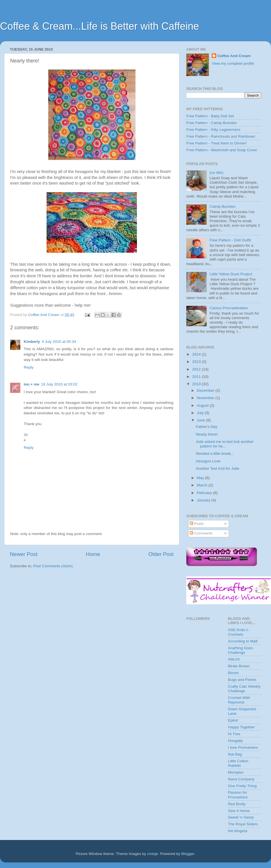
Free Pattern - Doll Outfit (230, 240)
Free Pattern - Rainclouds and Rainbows (221, 136)
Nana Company (241, 779)
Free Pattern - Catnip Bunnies (212, 123)
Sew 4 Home (239, 811)
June (201, 420)
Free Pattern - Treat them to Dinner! (217, 143)
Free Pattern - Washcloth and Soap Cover (222, 150)
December (206, 390)
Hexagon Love (208, 461)
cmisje (152, 854)
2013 (197, 362)
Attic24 (234, 659)
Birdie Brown (239, 666)
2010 (197, 384)
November (206, 398)
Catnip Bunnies (222, 206)
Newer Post (24, 554)
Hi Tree (234, 734)
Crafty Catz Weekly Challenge (244, 689)
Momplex (236, 772)
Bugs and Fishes (242, 680)
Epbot (233, 720)
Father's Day (207, 427)
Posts (197, 524)
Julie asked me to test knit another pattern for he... (225, 444)
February (205, 493)
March (203, 485)
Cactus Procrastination (229, 308)
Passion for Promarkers (238, 795)
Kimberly (32, 342)
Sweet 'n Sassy (241, 817)
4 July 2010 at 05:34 (59, 342)
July (201, 413)
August (203, 405)
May (201, 478)
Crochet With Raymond (239, 700)
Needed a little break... (215, 454)
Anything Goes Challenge (241, 650)
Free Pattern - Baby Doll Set (210, 116)
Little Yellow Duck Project (231, 274)
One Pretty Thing (242, 786)
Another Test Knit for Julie (218, 468)
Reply (29, 367)
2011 (197, 377)
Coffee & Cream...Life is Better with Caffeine (100, 26)
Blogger (188, 854)
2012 (197, 369)
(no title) (216, 173)
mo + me (31, 384)
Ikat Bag (235, 754)
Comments (201, 533)
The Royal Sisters (243, 824)
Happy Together (242, 727)
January (204, 500)
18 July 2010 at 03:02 (59, 384)
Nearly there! (207, 434)
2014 (197, 354)
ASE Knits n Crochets (238, 632)
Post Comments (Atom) (53, 566)
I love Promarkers (243, 747)
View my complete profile (233, 63)
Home (93, 554)
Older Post (161, 554)
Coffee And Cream (234, 56)
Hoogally (236, 741)
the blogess (238, 831)
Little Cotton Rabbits (238, 763)
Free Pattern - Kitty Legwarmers (213, 130)
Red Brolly (237, 804)
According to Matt (243, 641)
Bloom (233, 673)
